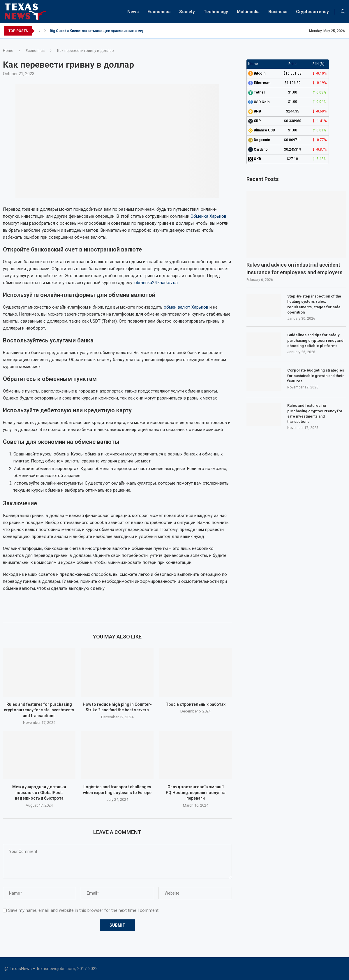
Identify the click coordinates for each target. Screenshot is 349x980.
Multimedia (248, 12)
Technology (216, 12)
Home (8, 51)
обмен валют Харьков (186, 307)
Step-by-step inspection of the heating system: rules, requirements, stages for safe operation (314, 304)
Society (187, 12)
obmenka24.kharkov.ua (156, 283)
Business (278, 12)
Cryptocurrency (312, 12)
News (133, 12)
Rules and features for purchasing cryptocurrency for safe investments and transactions (39, 710)
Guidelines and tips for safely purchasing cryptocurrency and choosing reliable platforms (315, 340)
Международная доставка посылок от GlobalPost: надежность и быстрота (39, 792)
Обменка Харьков (208, 216)
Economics (159, 12)
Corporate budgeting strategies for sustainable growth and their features (316, 375)
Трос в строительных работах (196, 704)
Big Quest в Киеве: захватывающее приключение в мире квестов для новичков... (119, 31)
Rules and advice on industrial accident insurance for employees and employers (295, 268)
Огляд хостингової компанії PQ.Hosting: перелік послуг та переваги (196, 792)
